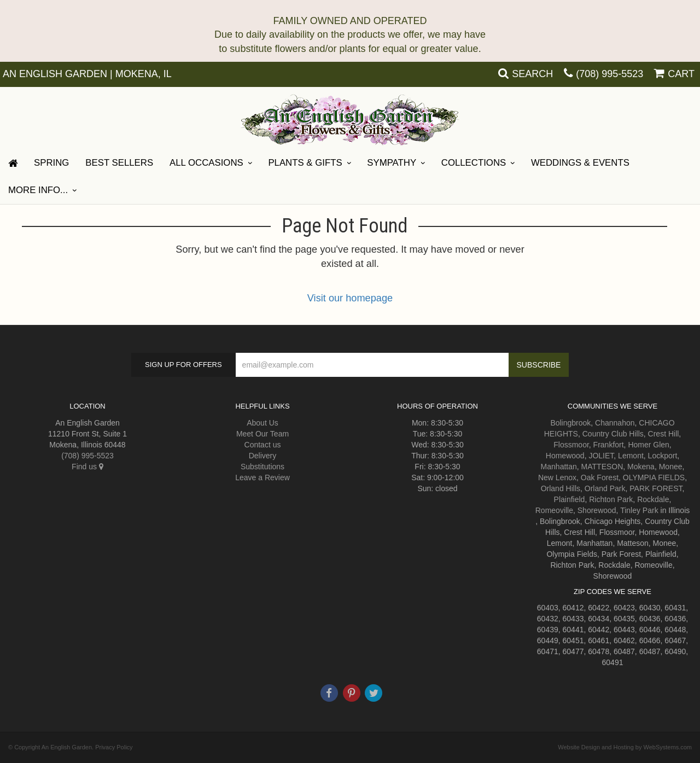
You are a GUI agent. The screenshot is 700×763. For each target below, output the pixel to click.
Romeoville (554, 510)
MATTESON (602, 467)
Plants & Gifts (305, 163)
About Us (262, 423)
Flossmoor (571, 445)
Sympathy (392, 163)
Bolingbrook (570, 423)
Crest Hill (664, 434)
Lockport (663, 456)
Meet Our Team (262, 434)
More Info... (38, 190)
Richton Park (611, 499)
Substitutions (262, 467)
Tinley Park (639, 510)
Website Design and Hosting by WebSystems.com (625, 747)
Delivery (263, 456)
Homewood (565, 456)
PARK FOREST (656, 488)
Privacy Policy (114, 747)
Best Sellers (119, 163)
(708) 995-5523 (609, 74)
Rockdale (653, 499)
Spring (51, 163)
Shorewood (597, 510)
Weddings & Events (580, 163)
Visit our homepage (350, 298)
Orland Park (605, 488)
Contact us (263, 445)
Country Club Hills (613, 434)
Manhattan (559, 467)
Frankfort (609, 445)
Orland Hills (561, 488)
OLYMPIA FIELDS (654, 477)
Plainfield (570, 499)
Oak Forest (600, 477)
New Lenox (557, 477)
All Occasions (206, 163)
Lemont (631, 456)
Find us (87, 467)
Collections (474, 163)
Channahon (615, 423)
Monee (671, 467)
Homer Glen (648, 445)
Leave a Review (262, 477)
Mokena (641, 467)
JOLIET (601, 456)
